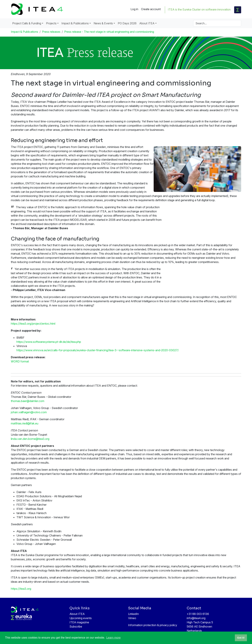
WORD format (20, 361)
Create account (151, 9)
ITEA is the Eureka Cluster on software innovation (199, 9)
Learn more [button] (113, 638)
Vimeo (132, 618)
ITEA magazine (79, 622)
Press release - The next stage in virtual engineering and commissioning (109, 32)
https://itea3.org (21, 589)
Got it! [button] (241, 638)
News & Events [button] (103, 23)
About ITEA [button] (147, 23)
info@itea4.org (196, 618)
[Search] (217, 23)
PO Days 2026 (127, 23)
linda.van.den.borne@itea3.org (30, 439)
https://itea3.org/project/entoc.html (33, 324)
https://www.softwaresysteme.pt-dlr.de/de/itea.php (49, 342)
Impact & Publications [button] (75, 23)
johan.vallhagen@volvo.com (29, 412)
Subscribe (76, 626)
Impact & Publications (24, 32)
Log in (134, 9)
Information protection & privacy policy (153, 625)
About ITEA (77, 614)
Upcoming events (81, 618)
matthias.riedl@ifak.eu (25, 423)
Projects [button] (51, 23)
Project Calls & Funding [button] (27, 23)
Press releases (51, 32)
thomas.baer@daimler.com (28, 401)
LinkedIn (133, 614)
